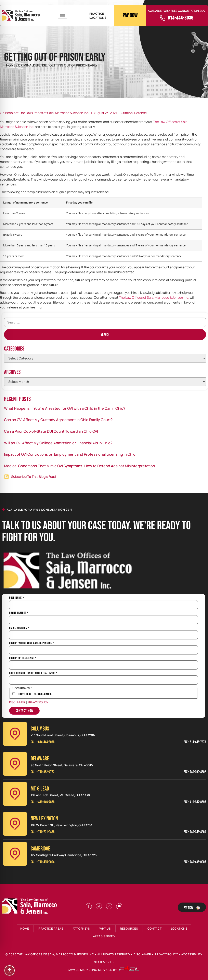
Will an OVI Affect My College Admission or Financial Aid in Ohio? (58, 443)
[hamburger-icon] (62, 16)
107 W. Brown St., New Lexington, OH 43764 (62, 825)
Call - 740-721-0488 (43, 832)
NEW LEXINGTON (44, 819)
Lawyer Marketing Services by (104, 970)
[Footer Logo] (30, 906)
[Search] (105, 335)
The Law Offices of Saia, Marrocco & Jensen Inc (55, 954)
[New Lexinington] (15, 824)
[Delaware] (15, 764)
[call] (163, 18)
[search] (105, 322)
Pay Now (130, 16)
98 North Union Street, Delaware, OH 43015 (62, 765)
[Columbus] (15, 734)
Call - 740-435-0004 (43, 862)
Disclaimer (17, 702)
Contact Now (24, 711)
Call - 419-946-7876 (43, 802)
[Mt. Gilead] (15, 794)
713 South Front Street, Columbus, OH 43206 (63, 735)
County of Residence (23, 658)
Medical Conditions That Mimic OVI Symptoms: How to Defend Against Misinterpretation (80, 466)
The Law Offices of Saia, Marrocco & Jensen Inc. (154, 297)
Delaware (40, 759)
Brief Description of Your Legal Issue (33, 673)
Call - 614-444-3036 (43, 742)
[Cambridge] (15, 854)
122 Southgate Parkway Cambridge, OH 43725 (64, 855)
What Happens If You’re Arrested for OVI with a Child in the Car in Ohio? (65, 408)
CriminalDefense (33, 65)
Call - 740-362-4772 (43, 772)
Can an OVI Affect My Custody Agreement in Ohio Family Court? (58, 420)
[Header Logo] (21, 16)
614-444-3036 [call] (181, 18)
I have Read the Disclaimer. (35, 694)
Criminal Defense (134, 113)
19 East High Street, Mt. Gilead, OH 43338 (60, 795)
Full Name (17, 598)
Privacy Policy (38, 702)
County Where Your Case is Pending (32, 643)
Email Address (19, 628)
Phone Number (19, 613)
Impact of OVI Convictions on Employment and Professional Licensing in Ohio (70, 454)
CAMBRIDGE (40, 849)
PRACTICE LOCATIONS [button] (98, 16)
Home (11, 65)
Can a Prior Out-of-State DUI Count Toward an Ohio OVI (51, 431)
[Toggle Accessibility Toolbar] (10, 970)
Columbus (40, 729)
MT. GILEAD (40, 789)
